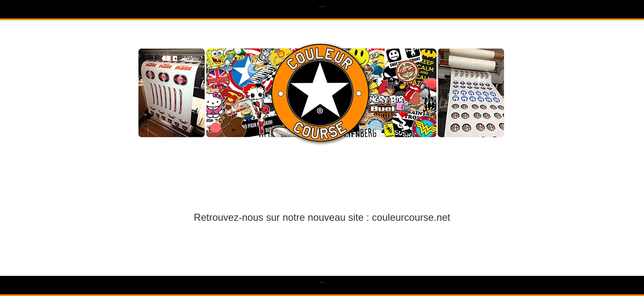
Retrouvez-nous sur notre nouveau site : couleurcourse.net (322, 217)
